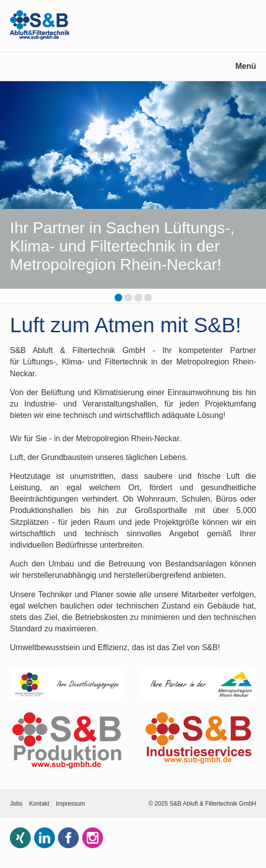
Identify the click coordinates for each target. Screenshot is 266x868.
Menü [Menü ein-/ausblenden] (246, 66)
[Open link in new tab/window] (68, 684)
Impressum (71, 804)
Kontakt (39, 804)
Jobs (16, 804)
